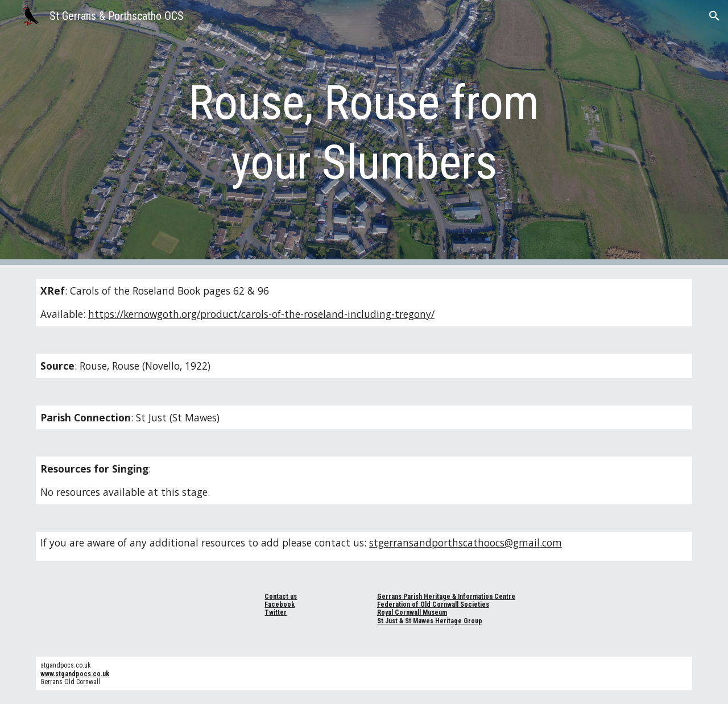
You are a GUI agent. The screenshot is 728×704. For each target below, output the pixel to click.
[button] (714, 16)
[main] (364, 132)
